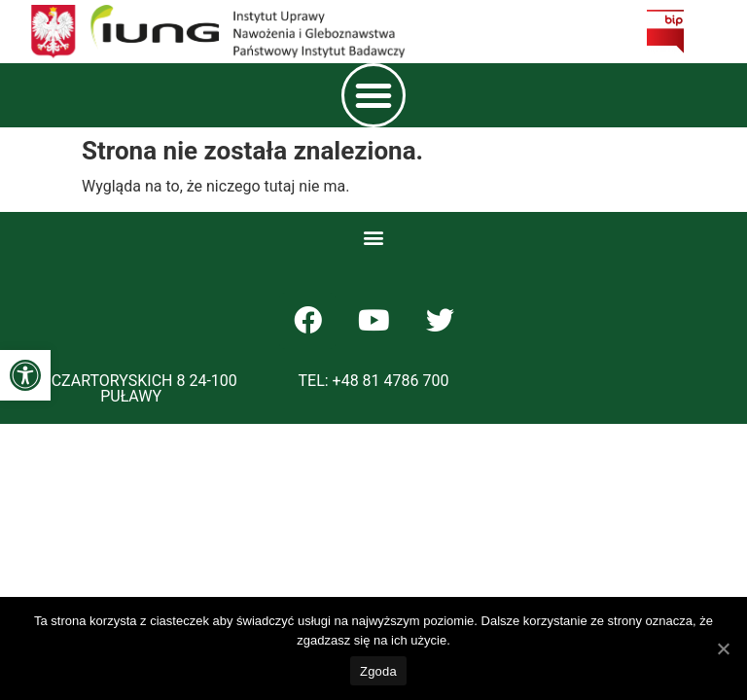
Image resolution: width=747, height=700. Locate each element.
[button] (25, 375)
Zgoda (378, 671)
